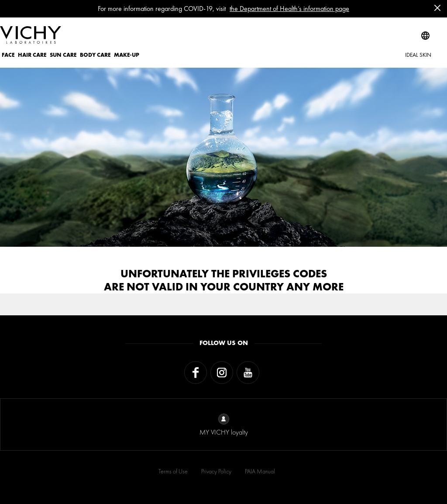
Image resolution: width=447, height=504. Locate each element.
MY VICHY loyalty (224, 425)
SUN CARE (63, 55)
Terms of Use (173, 471)
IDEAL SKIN (418, 55)
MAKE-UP (127, 55)
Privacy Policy (216, 471)
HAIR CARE (32, 55)
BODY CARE (95, 55)
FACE (8, 55)
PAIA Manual (260, 471)
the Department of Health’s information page (289, 9)
